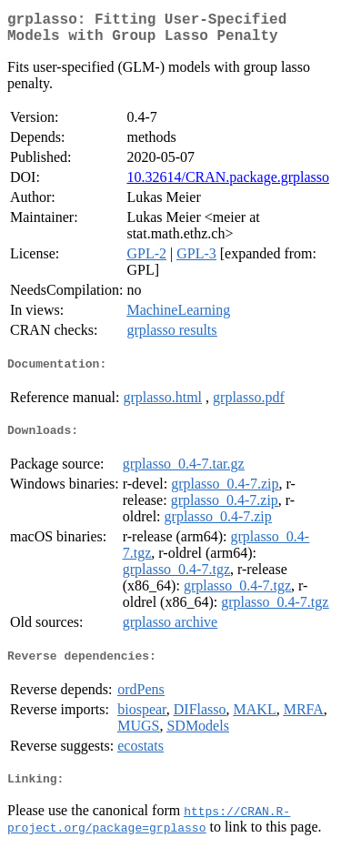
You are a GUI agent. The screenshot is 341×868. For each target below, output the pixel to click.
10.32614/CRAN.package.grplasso (228, 184)
